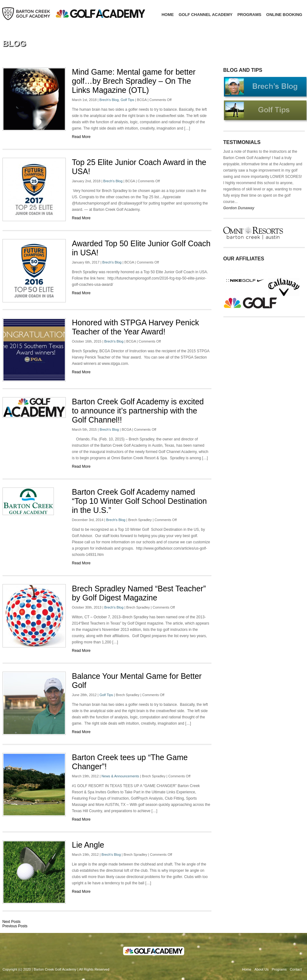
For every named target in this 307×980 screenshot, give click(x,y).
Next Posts (12, 922)
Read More (81, 137)
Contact (296, 969)
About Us (261, 969)
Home (168, 15)
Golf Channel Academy (206, 15)
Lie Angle (88, 845)
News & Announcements (120, 776)
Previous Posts (15, 926)
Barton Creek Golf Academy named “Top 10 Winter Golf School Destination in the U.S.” (140, 501)
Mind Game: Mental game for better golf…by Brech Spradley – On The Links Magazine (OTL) (134, 81)
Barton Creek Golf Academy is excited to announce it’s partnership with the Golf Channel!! (138, 411)
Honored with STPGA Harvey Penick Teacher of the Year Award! (136, 327)
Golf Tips (127, 100)
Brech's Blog (109, 100)
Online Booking (284, 15)
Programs (250, 15)
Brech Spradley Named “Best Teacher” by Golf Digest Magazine (139, 593)
